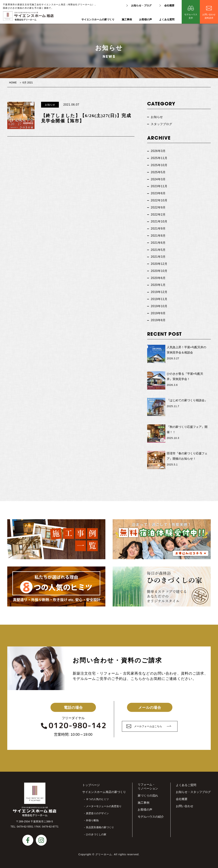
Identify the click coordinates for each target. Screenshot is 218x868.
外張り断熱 (92, 820)
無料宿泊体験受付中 (162, 539)
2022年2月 (158, 215)
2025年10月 (159, 165)
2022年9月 (158, 207)
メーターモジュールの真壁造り (104, 806)
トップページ (91, 785)
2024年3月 (158, 179)
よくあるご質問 (186, 785)
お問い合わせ (185, 806)
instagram (41, 840)
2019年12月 (159, 292)
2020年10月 (159, 271)
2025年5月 (158, 172)
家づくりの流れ (148, 796)
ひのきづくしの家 (96, 834)
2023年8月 (158, 193)
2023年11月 (159, 186)
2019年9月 (158, 313)
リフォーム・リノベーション (148, 786)
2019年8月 (158, 320)
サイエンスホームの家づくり (98, 20)
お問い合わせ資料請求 (209, 16)
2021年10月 (159, 221)
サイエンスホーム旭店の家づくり (104, 792)
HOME (13, 83)
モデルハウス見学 (191, 16)
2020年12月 (159, 264)
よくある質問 (167, 20)
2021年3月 (158, 257)
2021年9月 (158, 229)
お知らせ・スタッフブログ (193, 792)
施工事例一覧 (56, 539)
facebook (28, 840)
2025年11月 (159, 158)
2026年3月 (158, 151)
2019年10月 (159, 306)
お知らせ (50, 105)
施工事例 (127, 20)
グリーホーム (104, 854)
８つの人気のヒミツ (97, 799)
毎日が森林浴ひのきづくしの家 (162, 586)
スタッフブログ (162, 124)
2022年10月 (159, 200)
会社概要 (169, 5)
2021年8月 (158, 236)
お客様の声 (146, 20)
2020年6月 (158, 278)
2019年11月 (159, 299)
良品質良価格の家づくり (100, 827)
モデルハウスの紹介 (151, 817)
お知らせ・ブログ (141, 5)
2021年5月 (158, 250)
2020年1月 (158, 285)
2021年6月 (158, 243)
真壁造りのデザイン (97, 813)
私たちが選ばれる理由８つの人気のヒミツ (56, 586)
